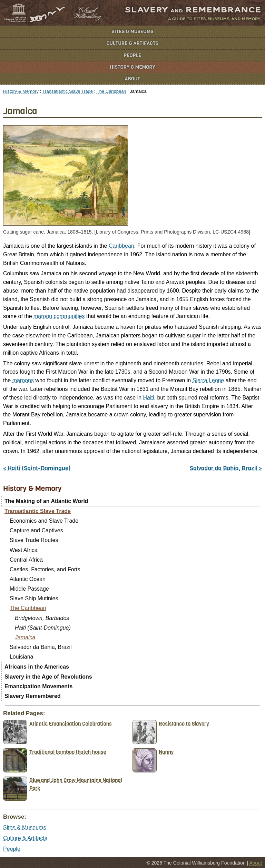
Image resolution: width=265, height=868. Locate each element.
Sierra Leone (208, 380)
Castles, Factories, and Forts (45, 569)
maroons (23, 380)
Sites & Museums (133, 32)
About (133, 79)
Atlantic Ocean (28, 579)
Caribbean (121, 246)
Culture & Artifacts (132, 43)
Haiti (149, 398)
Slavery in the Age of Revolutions (48, 677)
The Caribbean (111, 91)
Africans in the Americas (37, 667)
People (132, 55)
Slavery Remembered (33, 696)
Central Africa (26, 560)
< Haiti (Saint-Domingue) (37, 468)
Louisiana (22, 657)
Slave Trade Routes (34, 540)
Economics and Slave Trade (44, 521)
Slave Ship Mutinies (34, 598)
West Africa (24, 550)
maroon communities (59, 316)
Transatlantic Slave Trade (68, 91)
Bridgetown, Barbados (42, 618)
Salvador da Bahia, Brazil (41, 647)
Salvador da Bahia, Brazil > (226, 468)
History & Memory (133, 67)
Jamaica (25, 637)
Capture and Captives (36, 530)
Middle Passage (29, 589)
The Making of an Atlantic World (46, 501)
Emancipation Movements (38, 686)
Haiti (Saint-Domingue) (43, 628)
